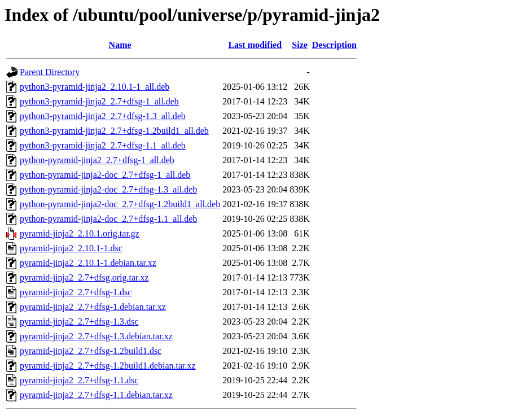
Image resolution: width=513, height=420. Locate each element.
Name (120, 45)
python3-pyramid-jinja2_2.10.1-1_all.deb (95, 87)
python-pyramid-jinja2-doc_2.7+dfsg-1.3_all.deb (108, 189)
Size (300, 45)
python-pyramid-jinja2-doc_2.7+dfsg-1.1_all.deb (108, 219)
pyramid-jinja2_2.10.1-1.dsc (71, 248)
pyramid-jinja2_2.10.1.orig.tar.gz (80, 233)
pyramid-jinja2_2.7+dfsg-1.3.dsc (79, 321)
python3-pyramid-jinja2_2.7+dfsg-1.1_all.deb (103, 145)
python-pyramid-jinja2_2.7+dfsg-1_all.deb (97, 160)
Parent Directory (50, 72)
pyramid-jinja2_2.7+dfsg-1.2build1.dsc (91, 351)
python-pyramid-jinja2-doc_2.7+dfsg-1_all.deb (105, 175)
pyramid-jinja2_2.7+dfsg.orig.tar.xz (84, 277)
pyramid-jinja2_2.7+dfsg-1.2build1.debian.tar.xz (108, 366)
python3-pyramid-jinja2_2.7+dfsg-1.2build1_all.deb (114, 131)
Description (334, 45)
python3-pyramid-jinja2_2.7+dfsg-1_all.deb (99, 101)
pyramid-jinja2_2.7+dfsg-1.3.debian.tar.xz (96, 336)
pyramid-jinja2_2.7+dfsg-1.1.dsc (79, 380)
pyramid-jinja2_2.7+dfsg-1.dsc (76, 292)
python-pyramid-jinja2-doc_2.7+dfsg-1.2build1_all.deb (120, 204)
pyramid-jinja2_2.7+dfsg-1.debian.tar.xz (93, 307)
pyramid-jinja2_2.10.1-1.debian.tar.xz (88, 263)
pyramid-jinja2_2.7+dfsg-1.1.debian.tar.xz (96, 395)
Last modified (255, 45)
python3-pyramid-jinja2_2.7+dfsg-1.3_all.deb (103, 116)
